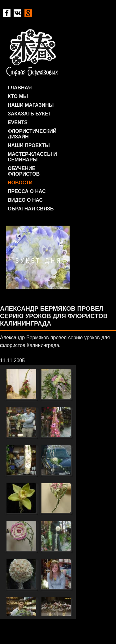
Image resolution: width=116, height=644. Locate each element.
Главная (20, 88)
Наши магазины (31, 105)
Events (18, 122)
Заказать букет (30, 114)
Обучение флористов (24, 171)
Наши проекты (29, 145)
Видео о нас (25, 200)
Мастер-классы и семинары (32, 157)
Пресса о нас (27, 191)
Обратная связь (31, 209)
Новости (20, 183)
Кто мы (18, 96)
